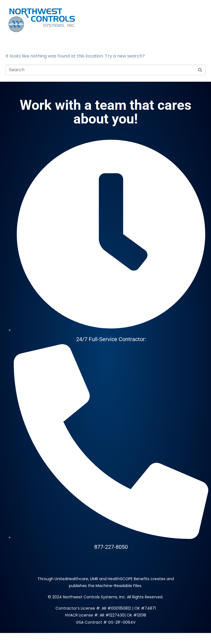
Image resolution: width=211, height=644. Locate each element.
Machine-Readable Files (118, 586)
